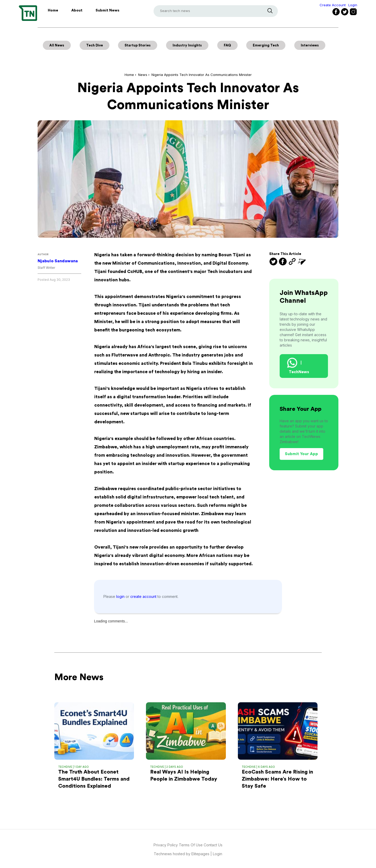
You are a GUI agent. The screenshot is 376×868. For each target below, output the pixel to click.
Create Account (333, 5)
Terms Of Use (191, 845)
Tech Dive (95, 45)
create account (144, 596)
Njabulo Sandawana (58, 261)
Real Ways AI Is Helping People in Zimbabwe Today (184, 775)
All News (57, 45)
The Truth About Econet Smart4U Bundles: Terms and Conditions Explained (94, 779)
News (143, 75)
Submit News (107, 10)
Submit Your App (301, 454)
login (121, 596)
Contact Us (213, 845)
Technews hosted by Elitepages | (183, 854)
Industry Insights (187, 45)
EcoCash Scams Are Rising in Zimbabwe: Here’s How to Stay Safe (277, 779)
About (77, 10)
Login (353, 5)
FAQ (227, 45)
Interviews (310, 45)
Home (53, 10)
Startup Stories (138, 45)
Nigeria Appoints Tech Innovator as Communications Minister (202, 75)
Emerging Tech (266, 45)
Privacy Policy (166, 845)
